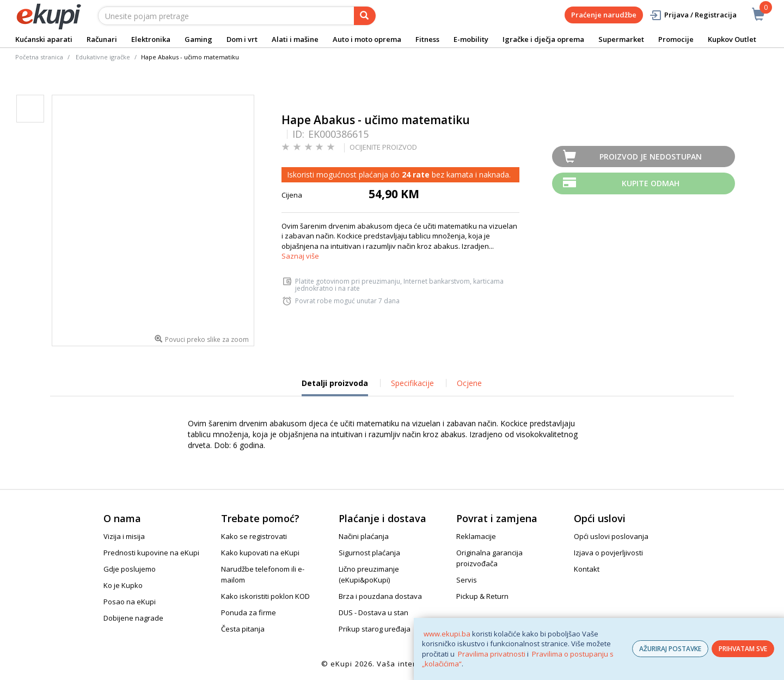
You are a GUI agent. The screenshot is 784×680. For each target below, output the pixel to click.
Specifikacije (412, 383)
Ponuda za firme (249, 612)
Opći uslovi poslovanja (611, 536)
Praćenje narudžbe (604, 15)
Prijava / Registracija (693, 15)
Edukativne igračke (103, 57)
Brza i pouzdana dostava (380, 596)
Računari (102, 39)
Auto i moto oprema (367, 39)
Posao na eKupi (130, 602)
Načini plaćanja (364, 536)
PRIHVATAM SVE (743, 649)
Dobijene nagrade (133, 618)
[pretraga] (365, 16)
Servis (467, 580)
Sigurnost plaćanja (369, 553)
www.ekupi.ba (447, 634)
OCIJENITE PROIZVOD (383, 147)
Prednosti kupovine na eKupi (151, 553)
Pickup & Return (482, 596)
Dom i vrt (242, 39)
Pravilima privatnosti (492, 654)
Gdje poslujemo (130, 569)
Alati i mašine (295, 39)
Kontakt (587, 569)
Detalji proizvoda (335, 387)
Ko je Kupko (123, 585)
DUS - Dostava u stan (373, 612)
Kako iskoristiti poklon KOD (265, 596)
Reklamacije (476, 536)
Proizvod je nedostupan (651, 157)
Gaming (198, 39)
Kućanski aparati (44, 39)
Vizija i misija (124, 536)
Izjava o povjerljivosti (608, 553)
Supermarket (621, 39)
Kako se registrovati (254, 536)
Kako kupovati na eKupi (260, 553)
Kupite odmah (651, 183)
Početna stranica (39, 57)
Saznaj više (300, 256)
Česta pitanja (243, 629)
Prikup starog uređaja (375, 629)
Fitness (427, 39)
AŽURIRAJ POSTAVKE (670, 649)
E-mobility (471, 39)
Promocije (676, 39)
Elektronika (151, 39)
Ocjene (469, 383)
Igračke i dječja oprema (543, 39)
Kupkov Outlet (732, 39)
